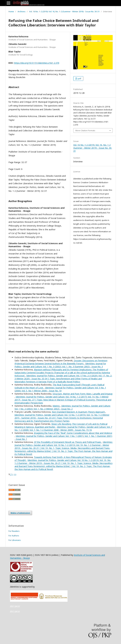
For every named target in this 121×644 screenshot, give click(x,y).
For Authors (14, 536)
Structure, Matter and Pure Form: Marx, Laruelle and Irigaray (83, 394)
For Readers (14, 531)
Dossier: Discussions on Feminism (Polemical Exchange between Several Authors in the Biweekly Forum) (61, 362)
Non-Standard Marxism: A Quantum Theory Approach (79, 412)
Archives (22, 11)
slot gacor (15, 606)
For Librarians (15, 540)
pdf (79, 79)
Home (11, 11)
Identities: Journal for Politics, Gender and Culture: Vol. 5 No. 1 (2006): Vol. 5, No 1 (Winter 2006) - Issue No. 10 (60, 389)
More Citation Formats (85, 130)
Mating (56, 406)
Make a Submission (20, 513)
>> (15, 474)
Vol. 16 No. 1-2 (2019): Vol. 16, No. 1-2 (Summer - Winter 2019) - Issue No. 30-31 (64, 11)
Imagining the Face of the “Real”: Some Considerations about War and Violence (73, 433)
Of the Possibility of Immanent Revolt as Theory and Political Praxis (68, 442)
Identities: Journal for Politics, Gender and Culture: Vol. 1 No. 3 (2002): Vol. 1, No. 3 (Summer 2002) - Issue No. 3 (60, 365)
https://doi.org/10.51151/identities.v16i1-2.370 (37, 63)
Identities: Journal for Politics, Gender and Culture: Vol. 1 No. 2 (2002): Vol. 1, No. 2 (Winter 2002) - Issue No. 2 (63, 407)
